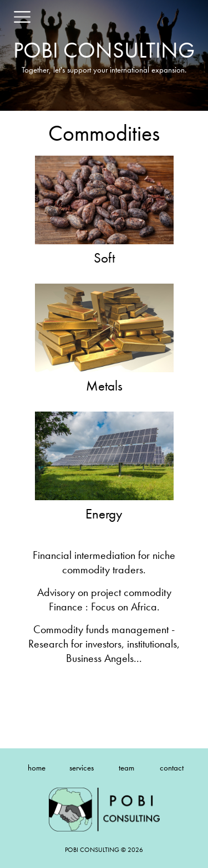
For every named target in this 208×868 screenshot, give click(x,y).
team (126, 768)
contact (172, 768)
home (37, 768)
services (82, 768)
